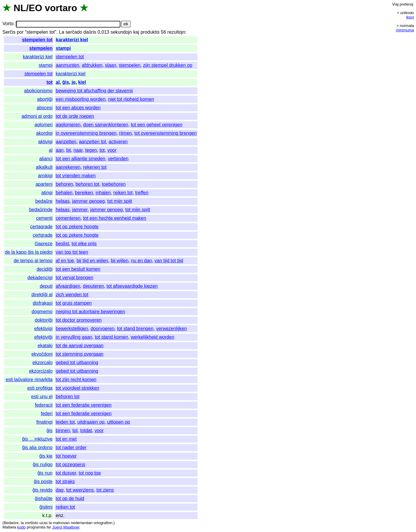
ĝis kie (46, 456)
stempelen (41, 48)
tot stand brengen (135, 329)
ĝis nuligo (43, 464)
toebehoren (114, 184)
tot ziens (105, 490)
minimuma (405, 30)
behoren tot (87, 184)
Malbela (9, 527)
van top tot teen (72, 252)
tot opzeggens (70, 464)
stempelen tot (37, 40)
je (73, 82)
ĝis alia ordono (37, 447)
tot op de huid (70, 498)
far (49, 527)
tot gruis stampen (74, 303)
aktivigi (45, 142)
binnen (63, 430)
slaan (110, 65)
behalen (64, 193)
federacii (44, 405)
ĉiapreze (44, 244)
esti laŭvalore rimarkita (29, 380)
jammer (80, 210)
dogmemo (42, 312)
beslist (62, 244)
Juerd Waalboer (66, 527)
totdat (86, 430)
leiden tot (65, 422)
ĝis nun (45, 473)
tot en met (66, 439)
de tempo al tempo (33, 261)
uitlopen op (118, 422)
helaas (63, 201)
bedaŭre (44, 201)
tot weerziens (80, 490)
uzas (43, 523)
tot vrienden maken (76, 176)
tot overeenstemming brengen (166, 133)
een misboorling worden (81, 99)
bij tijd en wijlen (92, 261)
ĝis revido (42, 490)
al (58, 82)
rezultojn (176, 32)
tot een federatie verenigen (83, 405)
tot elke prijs (84, 244)
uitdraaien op (91, 422)
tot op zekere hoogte (77, 227)
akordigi (44, 133)
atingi (47, 193)
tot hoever (66, 456)
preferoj (406, 4)
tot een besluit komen (78, 269)
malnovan (61, 523)
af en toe (65, 261)
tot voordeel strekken (77, 388)
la (22, 523)
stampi (63, 48)
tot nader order (71, 447)
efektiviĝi (43, 337)
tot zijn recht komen (76, 380)
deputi (46, 286)
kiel (82, 82)
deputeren (93, 286)
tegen (91, 150)
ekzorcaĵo (42, 363)
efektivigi (43, 329)
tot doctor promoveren (79, 320)
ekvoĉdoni (42, 354)
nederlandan (82, 523)
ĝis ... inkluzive (37, 439)
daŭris (90, 32)
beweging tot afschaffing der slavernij (94, 91)
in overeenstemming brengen (86, 133)
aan (60, 150)
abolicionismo (38, 91)
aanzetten (66, 142)
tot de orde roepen (75, 116)
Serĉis (9, 32)
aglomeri (44, 125)
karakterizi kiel (72, 40)
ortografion (103, 523)
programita (36, 527)
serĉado (74, 32)
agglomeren (68, 125)
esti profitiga (40, 388)
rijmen (125, 133)
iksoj (410, 17)
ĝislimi (46, 507)
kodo (22, 527)
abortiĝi (45, 99)
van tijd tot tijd (169, 261)
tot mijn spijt (120, 201)
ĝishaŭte (44, 498)
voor (112, 150)
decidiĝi (45, 269)
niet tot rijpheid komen (131, 99)
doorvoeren (102, 329)
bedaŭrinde (41, 210)
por (20, 32)
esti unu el (42, 397)
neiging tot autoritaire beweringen (90, 312)
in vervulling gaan (74, 337)
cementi (44, 218)
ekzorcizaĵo (41, 371)
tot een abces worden (78, 108)
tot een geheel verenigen (156, 125)
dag (60, 490)
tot (50, 82)
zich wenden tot (72, 295)
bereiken (84, 193)
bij (69, 150)
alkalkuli (44, 167)
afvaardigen (68, 286)
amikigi (45, 176)
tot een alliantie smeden (80, 159)
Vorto (8, 24)
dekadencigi (40, 278)
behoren (64, 184)
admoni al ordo (37, 116)
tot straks (65, 481)
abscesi (45, 108)
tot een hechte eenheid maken (115, 218)
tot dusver (66, 473)
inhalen (103, 193)
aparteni (44, 184)
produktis (150, 32)
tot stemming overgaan (80, 354)
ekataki (45, 346)
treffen (142, 193)
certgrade (43, 235)
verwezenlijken (172, 329)
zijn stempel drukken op (168, 65)
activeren (118, 142)
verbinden (118, 159)
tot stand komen (112, 337)
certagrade (41, 227)
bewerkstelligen (72, 329)
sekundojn (121, 32)
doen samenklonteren (106, 125)
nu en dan (141, 261)
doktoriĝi (44, 320)
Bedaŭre (11, 523)
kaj (136, 32)
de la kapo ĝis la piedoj (29, 252)
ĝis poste (43, 481)
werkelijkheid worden (152, 337)
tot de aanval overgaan (80, 346)
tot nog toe (90, 473)
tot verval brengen (74, 278)
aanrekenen (68, 167)
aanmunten (67, 65)
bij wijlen (120, 261)
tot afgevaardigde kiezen (132, 286)
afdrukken (92, 65)
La (62, 32)
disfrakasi (43, 303)
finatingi (44, 422)
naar (78, 150)
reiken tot (123, 193)
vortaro (61, 8)
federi (47, 414)
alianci (46, 159)
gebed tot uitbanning (77, 363)
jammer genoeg (88, 201)
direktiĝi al (42, 295)
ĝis (65, 82)
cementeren (68, 218)
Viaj (395, 4)
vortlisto (32, 523)
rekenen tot (95, 167)
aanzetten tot (92, 142)
